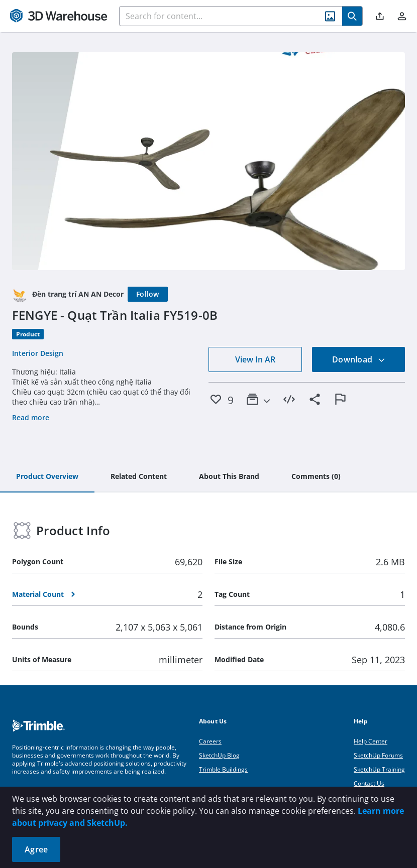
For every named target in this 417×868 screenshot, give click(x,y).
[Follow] (148, 294)
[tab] (47, 477)
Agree (36, 849)
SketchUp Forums (378, 755)
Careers (210, 741)
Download (359, 359)
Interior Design (38, 353)
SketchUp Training (379, 769)
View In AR (255, 359)
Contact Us (369, 783)
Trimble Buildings (223, 769)
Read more (31, 417)
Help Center (371, 741)
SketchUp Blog (219, 755)
